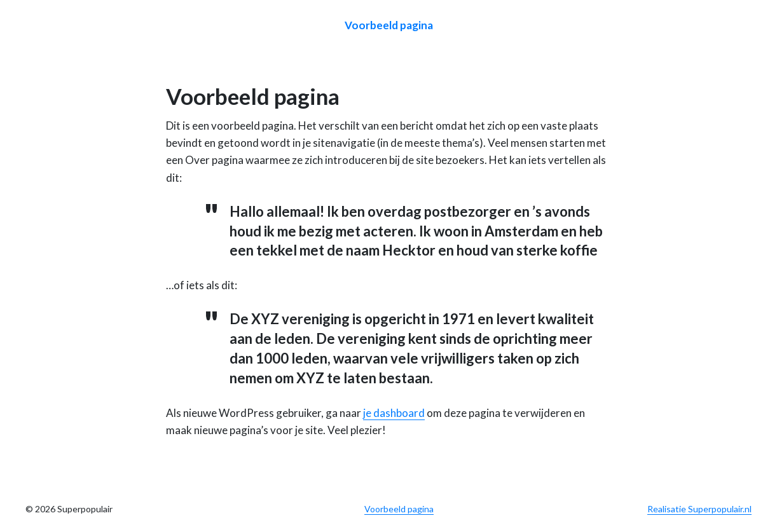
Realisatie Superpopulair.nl (699, 509)
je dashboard (394, 413)
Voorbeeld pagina (389, 25)
